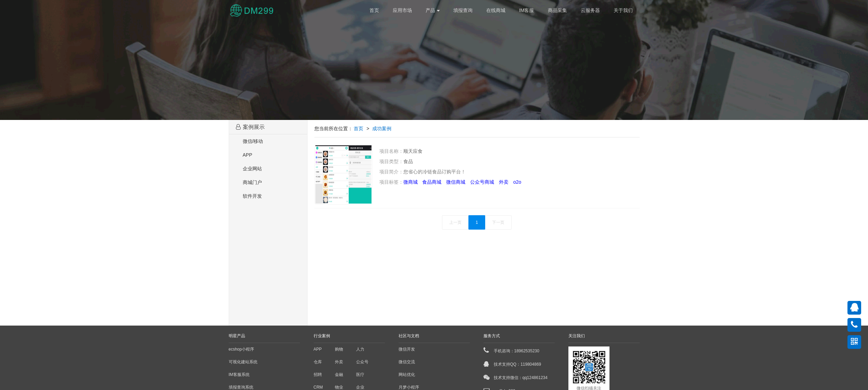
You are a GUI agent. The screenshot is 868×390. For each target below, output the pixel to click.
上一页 (455, 222)
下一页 (498, 222)
